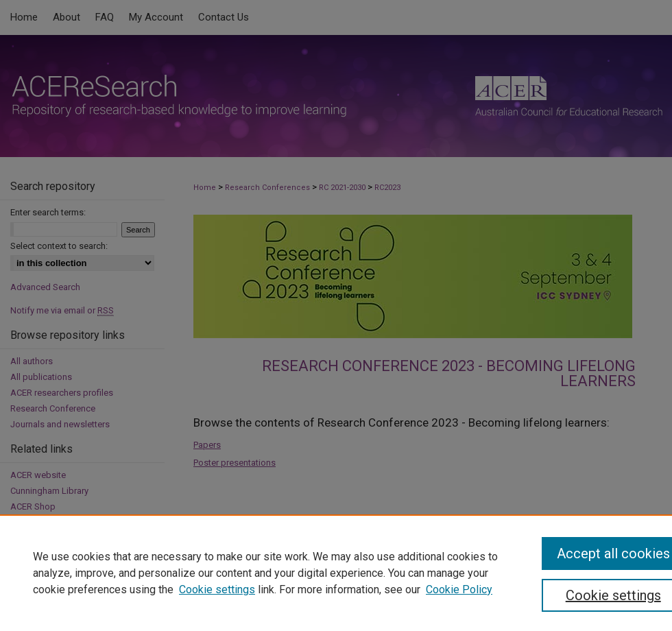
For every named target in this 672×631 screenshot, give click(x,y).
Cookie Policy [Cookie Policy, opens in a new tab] (459, 590)
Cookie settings (217, 590)
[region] (336, 573)
